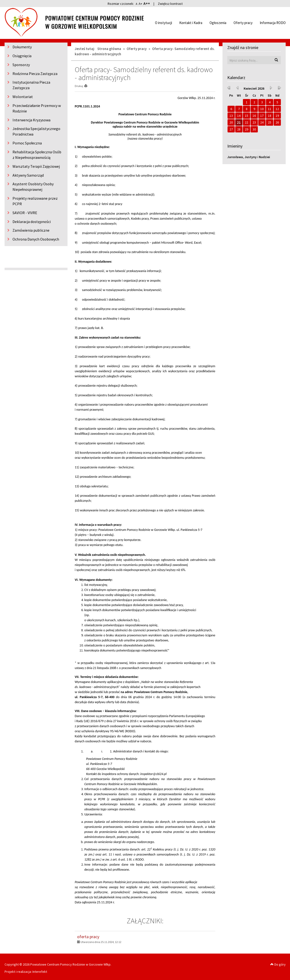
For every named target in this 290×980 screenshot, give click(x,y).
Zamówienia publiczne (31, 230)
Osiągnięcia (22, 56)
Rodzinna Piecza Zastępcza (35, 74)
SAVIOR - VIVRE (25, 213)
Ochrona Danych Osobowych (36, 239)
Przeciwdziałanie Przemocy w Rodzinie (37, 108)
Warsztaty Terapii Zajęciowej (36, 166)
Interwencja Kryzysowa (31, 120)
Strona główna (109, 49)
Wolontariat (23, 97)
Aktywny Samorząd (28, 175)
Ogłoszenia (218, 23)
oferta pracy (88, 937)
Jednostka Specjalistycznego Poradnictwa (36, 131)
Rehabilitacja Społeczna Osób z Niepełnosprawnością (37, 155)
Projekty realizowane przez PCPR (35, 201)
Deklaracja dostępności (32, 222)
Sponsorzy (21, 65)
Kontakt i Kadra (191, 23)
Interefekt (40, 972)
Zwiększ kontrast (170, 4)
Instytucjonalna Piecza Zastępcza (31, 85)
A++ (147, 3)
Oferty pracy (243, 23)
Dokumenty (22, 47)
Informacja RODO (273, 23)
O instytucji (164, 23)
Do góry (278, 964)
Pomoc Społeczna (27, 143)
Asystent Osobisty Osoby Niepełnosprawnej (33, 187)
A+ (140, 4)
